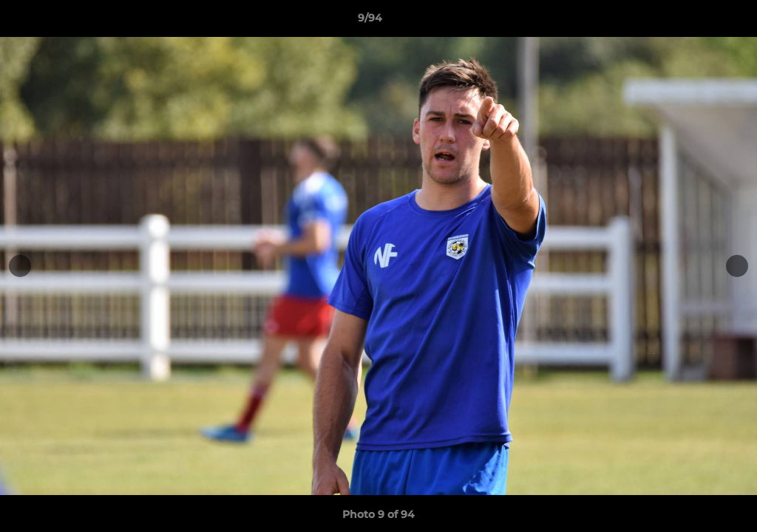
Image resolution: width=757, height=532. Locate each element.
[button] (695, 21)
